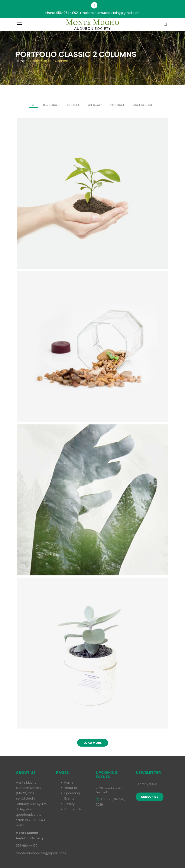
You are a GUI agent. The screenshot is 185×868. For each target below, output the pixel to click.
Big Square (52, 105)
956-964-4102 (67, 13)
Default (73, 105)
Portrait (117, 105)
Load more (93, 743)
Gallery (69, 804)
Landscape (95, 105)
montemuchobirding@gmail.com (115, 13)
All (34, 105)
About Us (71, 788)
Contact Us (73, 809)
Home (20, 61)
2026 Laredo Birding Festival (110, 790)
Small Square (142, 105)
